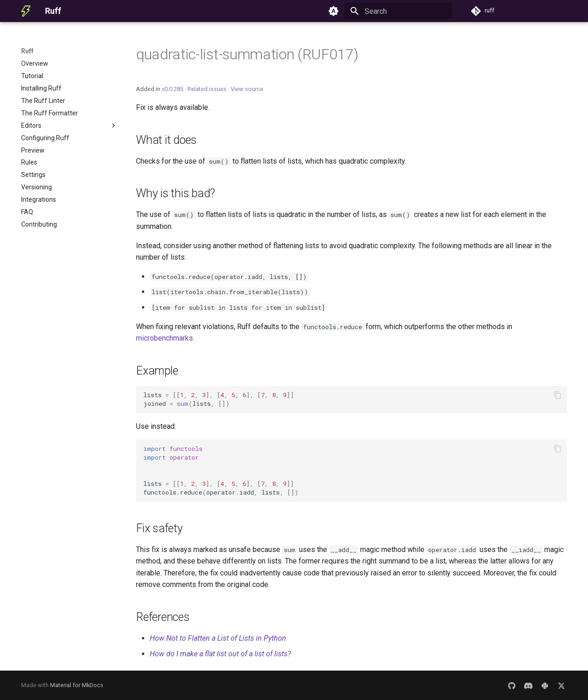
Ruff (27, 51)
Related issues (207, 89)
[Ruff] (26, 11)
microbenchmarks (164, 338)
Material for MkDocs (77, 685)
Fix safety (159, 528)
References (163, 617)
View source (247, 89)
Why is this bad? (175, 193)
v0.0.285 (172, 89)
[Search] (398, 11)
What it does (166, 140)
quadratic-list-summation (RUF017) (247, 54)
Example (157, 371)
